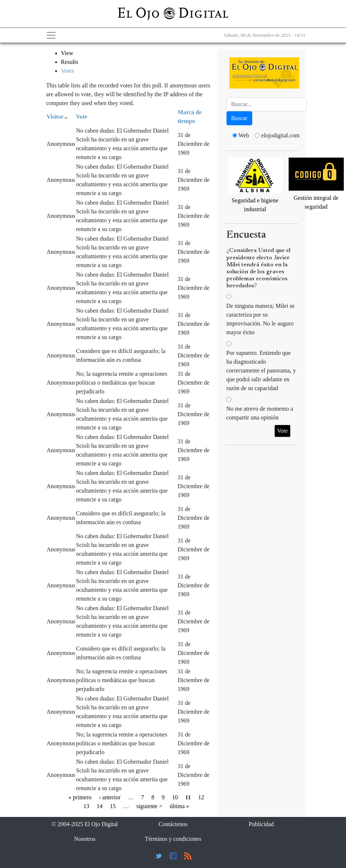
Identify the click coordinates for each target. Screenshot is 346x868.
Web (244, 135)
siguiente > (149, 806)
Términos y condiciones (173, 839)
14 (100, 806)
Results (70, 62)
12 (201, 797)
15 (113, 806)
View (67, 53)
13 (86, 806)
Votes (67, 71)
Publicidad (261, 824)
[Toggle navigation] (51, 35)
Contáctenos (173, 824)
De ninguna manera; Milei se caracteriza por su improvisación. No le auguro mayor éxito (261, 319)
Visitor (58, 117)
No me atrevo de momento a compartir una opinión (260, 413)
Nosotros (85, 839)
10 (175, 797)
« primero (80, 797)
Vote (82, 117)
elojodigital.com (280, 135)
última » (179, 806)
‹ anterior (110, 797)
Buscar (239, 118)
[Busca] (267, 104)
